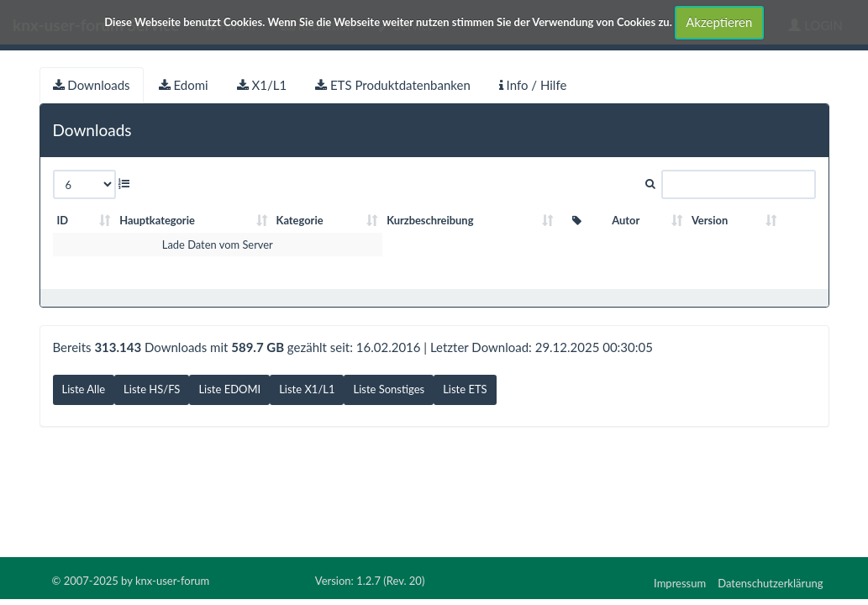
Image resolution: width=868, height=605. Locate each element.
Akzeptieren (719, 22)
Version (710, 220)
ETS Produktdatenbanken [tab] (393, 85)
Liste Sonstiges (389, 389)
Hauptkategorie (157, 220)
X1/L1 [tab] (262, 85)
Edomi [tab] (184, 85)
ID (63, 220)
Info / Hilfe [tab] (533, 85)
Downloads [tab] (92, 85)
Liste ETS (465, 389)
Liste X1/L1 (307, 389)
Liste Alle (84, 389)
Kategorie (300, 220)
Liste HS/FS (152, 389)
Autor (626, 220)
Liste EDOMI (229, 389)
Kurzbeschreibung (430, 220)
